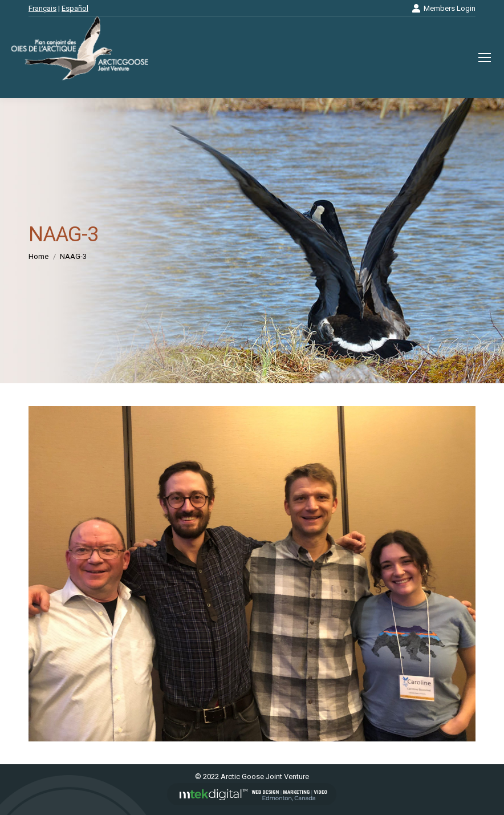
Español (75, 8)
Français (42, 8)
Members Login (444, 8)
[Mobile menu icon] (485, 58)
